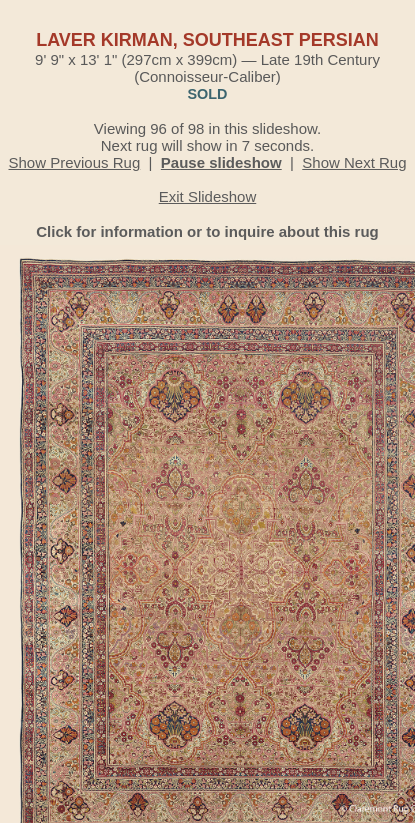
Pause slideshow (221, 162)
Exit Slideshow (208, 196)
